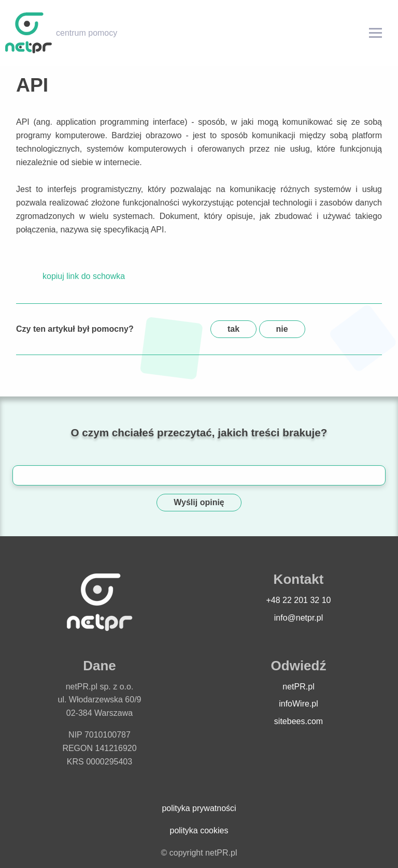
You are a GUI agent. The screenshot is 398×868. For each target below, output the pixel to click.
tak (233, 329)
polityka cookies (199, 830)
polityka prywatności (199, 808)
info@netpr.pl (299, 618)
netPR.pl (298, 687)
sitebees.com (298, 721)
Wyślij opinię (199, 502)
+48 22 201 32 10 (298, 600)
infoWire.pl (298, 704)
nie (282, 329)
